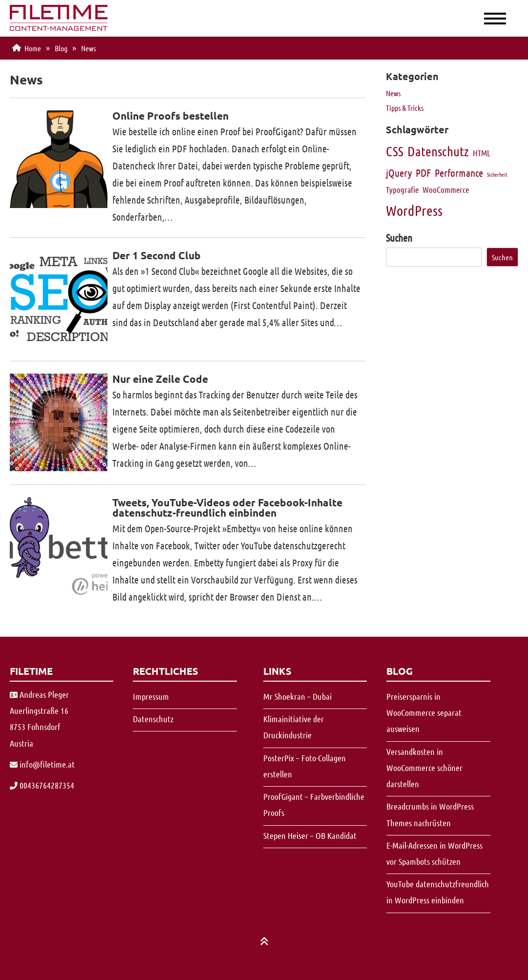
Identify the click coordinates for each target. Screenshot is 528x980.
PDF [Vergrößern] (423, 173)
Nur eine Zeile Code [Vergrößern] (160, 379)
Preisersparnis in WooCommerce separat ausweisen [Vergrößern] (424, 712)
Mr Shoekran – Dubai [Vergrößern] (297, 696)
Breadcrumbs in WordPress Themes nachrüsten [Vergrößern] (430, 814)
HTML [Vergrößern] (482, 153)
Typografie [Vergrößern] (402, 189)
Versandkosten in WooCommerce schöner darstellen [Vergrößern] (424, 768)
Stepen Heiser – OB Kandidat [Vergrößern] (310, 835)
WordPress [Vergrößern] (414, 210)
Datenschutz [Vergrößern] (438, 151)
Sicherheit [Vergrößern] (497, 174)
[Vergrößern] (59, 27)
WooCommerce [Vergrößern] (446, 189)
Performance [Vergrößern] (459, 173)
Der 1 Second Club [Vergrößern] (157, 255)
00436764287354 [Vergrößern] (42, 785)
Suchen (399, 238)
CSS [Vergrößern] (395, 151)
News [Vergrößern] (393, 93)
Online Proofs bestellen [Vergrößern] (170, 115)
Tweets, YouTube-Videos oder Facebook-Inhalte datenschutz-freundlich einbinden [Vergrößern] (227, 507)
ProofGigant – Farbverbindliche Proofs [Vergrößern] (314, 804)
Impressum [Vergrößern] (151, 696)
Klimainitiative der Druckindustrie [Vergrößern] (294, 727)
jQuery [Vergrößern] (399, 173)
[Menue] (484, 18)
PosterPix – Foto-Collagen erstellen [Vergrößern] (305, 766)
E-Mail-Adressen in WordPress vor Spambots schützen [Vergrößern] (434, 853)
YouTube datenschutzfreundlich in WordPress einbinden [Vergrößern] (438, 892)
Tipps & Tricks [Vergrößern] (405, 108)
